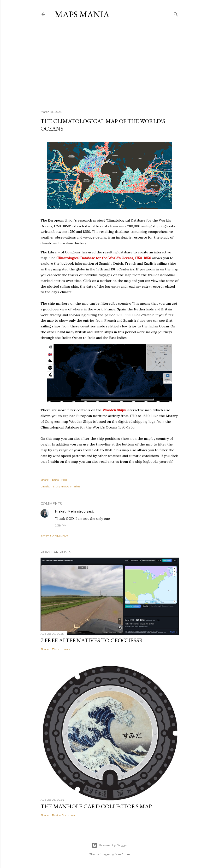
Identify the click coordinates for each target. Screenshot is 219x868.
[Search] (176, 13)
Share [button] (44, 480)
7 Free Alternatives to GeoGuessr (92, 640)
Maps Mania (82, 14)
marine (75, 486)
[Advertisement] (109, 64)
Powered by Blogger (110, 845)
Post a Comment (54, 536)
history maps (60, 486)
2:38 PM (61, 525)
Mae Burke (122, 854)
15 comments (61, 649)
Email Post (60, 480)
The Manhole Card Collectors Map (96, 806)
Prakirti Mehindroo (70, 511)
